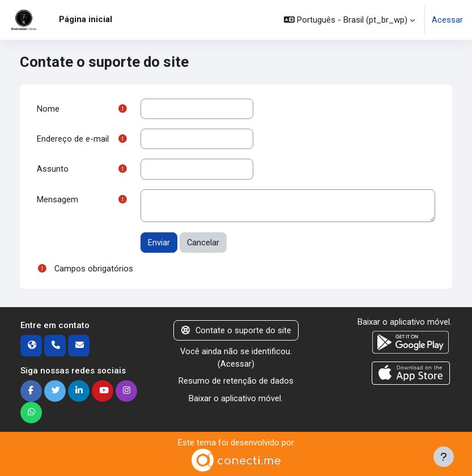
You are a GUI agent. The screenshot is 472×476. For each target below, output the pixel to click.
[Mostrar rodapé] (444, 457)
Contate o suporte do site (236, 330)
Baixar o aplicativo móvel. (236, 398)
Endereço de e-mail (73, 139)
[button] (349, 20)
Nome (48, 109)
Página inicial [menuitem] (86, 19)
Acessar (447, 20)
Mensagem (58, 199)
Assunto (53, 169)
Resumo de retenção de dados (236, 381)
